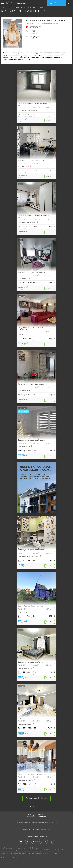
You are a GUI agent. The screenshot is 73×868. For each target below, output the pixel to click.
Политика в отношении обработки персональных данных (37, 823)
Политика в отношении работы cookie (37, 829)
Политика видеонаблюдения (37, 836)
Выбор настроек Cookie (9, 858)
